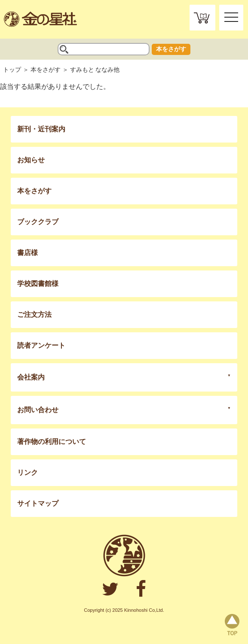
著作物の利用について (52, 442)
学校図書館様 (38, 284)
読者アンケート (41, 345)
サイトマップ (38, 503)
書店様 (28, 253)
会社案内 (31, 377)
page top (232, 625)
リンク (28, 472)
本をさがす (171, 49)
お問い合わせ (38, 410)
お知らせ (31, 160)
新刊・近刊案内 (41, 129)
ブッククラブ (38, 222)
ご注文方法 (34, 314)
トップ (12, 70)
